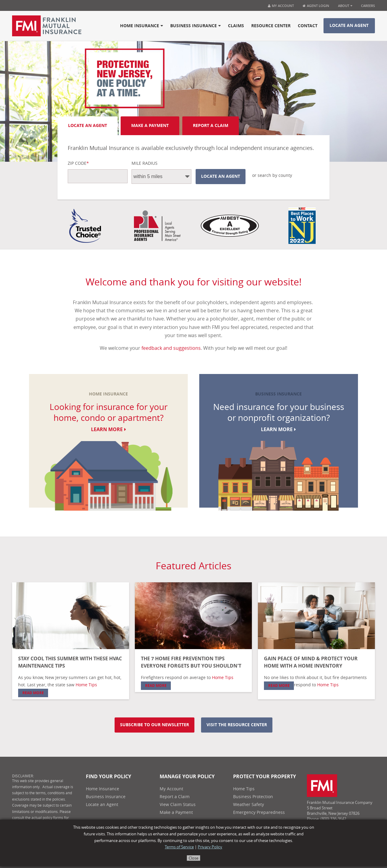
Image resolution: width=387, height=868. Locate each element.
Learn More (109, 429)
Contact (308, 26)
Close (193, 858)
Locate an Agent (349, 26)
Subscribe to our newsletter (154, 725)
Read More (33, 693)
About (345, 6)
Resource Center (271, 26)
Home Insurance (141, 26)
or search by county (272, 176)
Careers (368, 6)
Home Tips (86, 685)
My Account (281, 6)
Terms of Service (179, 847)
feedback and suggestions (171, 348)
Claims (236, 26)
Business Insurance (195, 26)
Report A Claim (211, 126)
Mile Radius (145, 164)
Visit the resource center (237, 725)
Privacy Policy (210, 847)
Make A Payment (150, 126)
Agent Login (316, 6)
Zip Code (78, 164)
